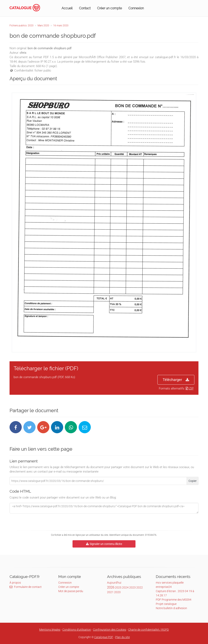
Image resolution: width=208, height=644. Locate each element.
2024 (125, 587)
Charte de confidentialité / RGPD (148, 630)
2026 (111, 587)
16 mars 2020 (61, 26)
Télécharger (176, 380)
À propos (15, 583)
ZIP (190, 388)
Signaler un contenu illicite (104, 544)
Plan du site (122, 637)
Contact (85, 8)
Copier (193, 481)
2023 (132, 587)
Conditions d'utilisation (77, 630)
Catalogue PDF (104, 637)
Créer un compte (109, 8)
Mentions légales (50, 630)
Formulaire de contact (26, 587)
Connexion (136, 8)
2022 (140, 587)
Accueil (67, 8)
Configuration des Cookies (110, 630)
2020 (117, 592)
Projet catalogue (166, 604)
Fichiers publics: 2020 (22, 26)
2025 (118, 587)
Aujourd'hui (114, 583)
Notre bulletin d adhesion (171, 608)
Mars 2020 (43, 26)
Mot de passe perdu (71, 591)
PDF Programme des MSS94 (174, 600)
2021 (110, 592)
